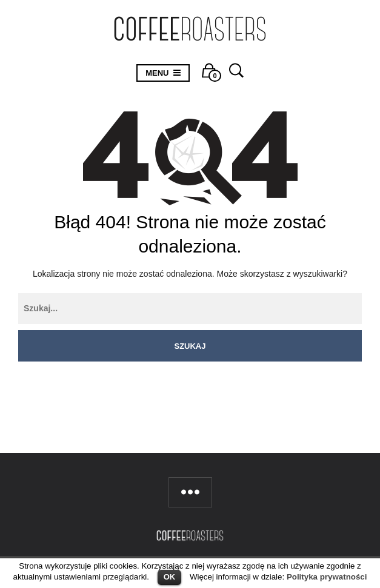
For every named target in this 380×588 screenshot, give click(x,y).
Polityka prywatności (327, 577)
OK (170, 577)
